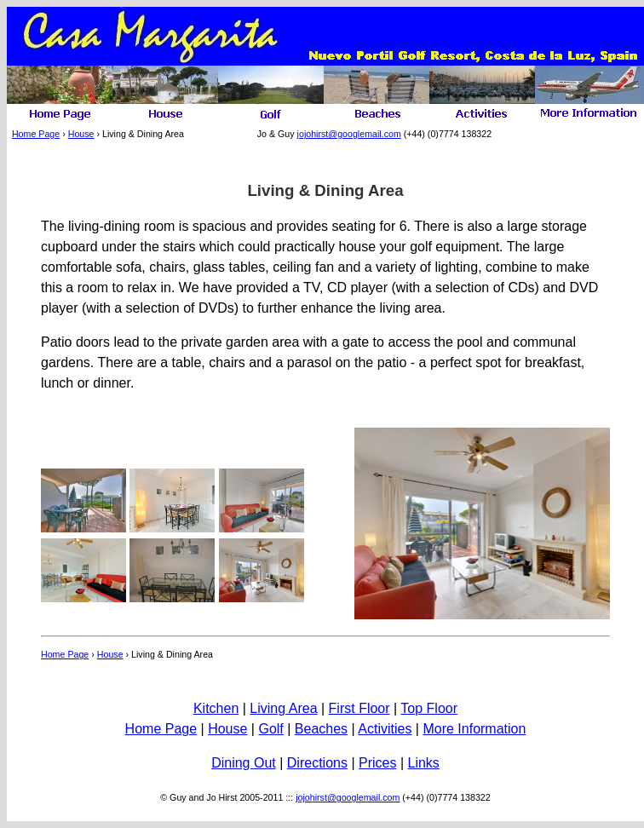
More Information (474, 729)
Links (423, 763)
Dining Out (244, 763)
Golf (270, 729)
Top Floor (429, 708)
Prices (377, 763)
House (81, 134)
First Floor (359, 708)
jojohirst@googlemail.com (349, 134)
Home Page (36, 134)
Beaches (321, 729)
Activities (385, 729)
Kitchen (216, 708)
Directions (317, 763)
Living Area (283, 708)
